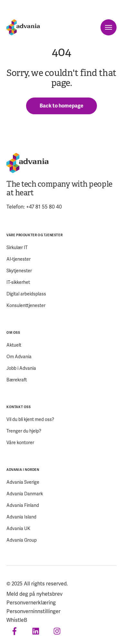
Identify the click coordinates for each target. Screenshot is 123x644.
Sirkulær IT (17, 248)
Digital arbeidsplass (26, 294)
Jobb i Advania (21, 368)
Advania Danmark (25, 494)
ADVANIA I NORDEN (23, 470)
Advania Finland (23, 505)
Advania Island (21, 517)
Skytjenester (19, 271)
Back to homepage (61, 106)
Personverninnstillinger (33, 611)
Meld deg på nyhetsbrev (34, 594)
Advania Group (22, 540)
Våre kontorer (20, 443)
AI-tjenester (19, 259)
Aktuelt (14, 345)
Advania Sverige (23, 482)
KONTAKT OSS (19, 407)
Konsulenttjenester (26, 306)
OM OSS (13, 333)
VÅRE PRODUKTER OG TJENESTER (34, 235)
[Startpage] (23, 27)
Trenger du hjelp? (24, 431)
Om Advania (19, 357)
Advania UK (18, 529)
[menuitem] (61, 270)
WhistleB (17, 620)
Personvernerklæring (31, 603)
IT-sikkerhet (18, 282)
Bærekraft (17, 380)
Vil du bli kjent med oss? (30, 420)
